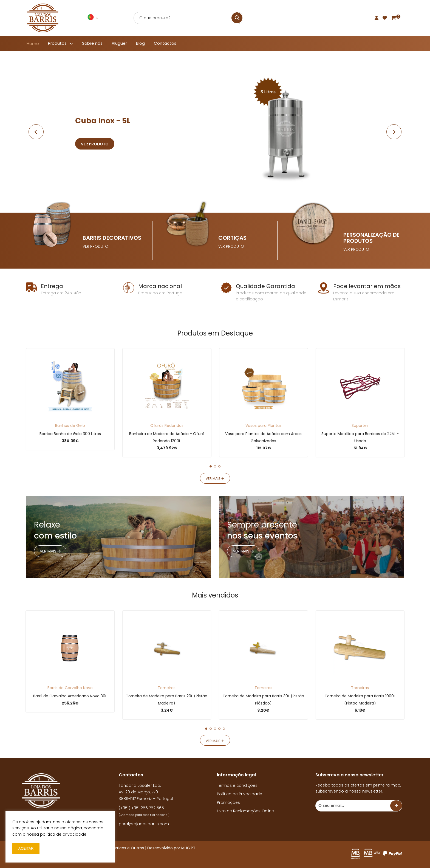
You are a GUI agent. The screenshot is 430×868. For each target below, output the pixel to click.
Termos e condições (237, 785)
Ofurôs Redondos (167, 425)
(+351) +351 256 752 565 (141, 808)
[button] (211, 466)
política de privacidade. (64, 834)
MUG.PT (188, 848)
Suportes (360, 425)
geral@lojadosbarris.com (144, 824)
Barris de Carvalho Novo (70, 688)
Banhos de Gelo (70, 425)
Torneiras (167, 688)
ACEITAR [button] (26, 848)
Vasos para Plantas (264, 425)
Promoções (228, 802)
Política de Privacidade (240, 794)
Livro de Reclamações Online (245, 811)
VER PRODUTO (95, 246)
